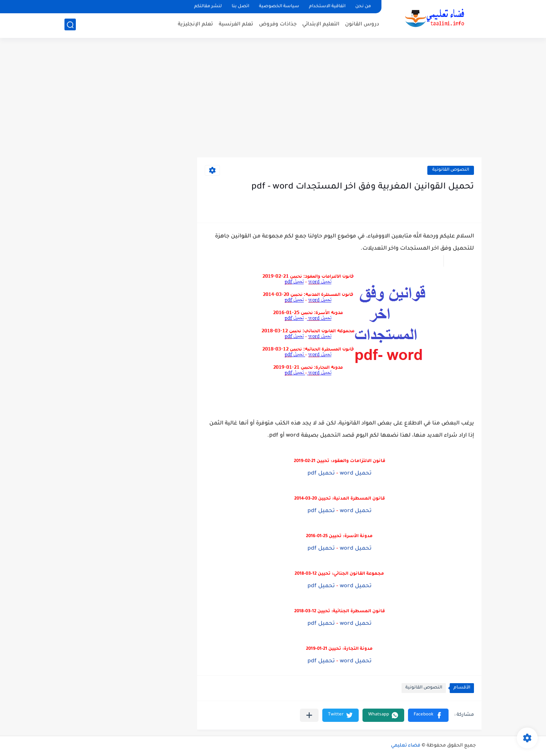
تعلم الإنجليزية (195, 25)
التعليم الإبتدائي (321, 25)
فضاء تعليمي (406, 746)
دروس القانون (362, 25)
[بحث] (70, 25)
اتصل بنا (240, 7)
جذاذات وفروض (278, 25)
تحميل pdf (321, 474)
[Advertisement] (273, 99)
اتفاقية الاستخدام (327, 7)
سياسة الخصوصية (279, 7)
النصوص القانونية (451, 170)
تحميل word (356, 474)
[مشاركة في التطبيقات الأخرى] (309, 715)
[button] (428, 715)
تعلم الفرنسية (236, 25)
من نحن (363, 7)
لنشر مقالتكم (208, 7)
